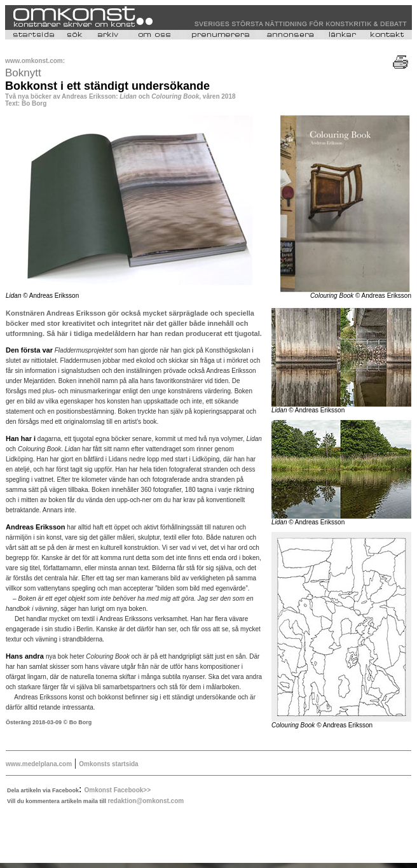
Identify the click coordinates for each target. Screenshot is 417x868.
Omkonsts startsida (108, 764)
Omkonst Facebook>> (118, 790)
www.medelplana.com (39, 764)
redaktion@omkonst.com (146, 801)
